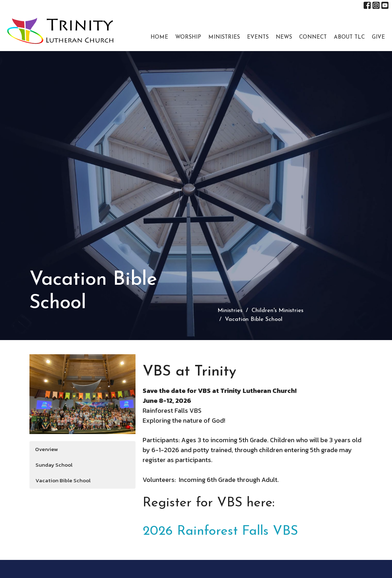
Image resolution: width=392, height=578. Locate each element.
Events (258, 37)
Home (159, 37)
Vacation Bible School (63, 480)
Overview (46, 449)
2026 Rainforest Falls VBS (220, 531)
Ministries (224, 37)
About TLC (349, 37)
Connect (313, 37)
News (284, 37)
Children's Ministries (277, 311)
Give (378, 37)
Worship (188, 37)
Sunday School (54, 465)
